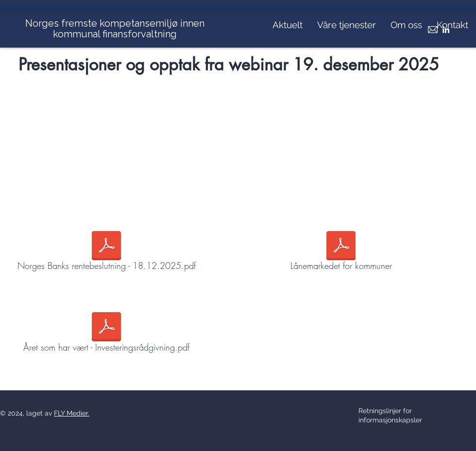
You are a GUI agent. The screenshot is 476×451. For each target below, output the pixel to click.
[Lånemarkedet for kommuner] (341, 253)
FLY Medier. (72, 413)
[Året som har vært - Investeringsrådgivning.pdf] (106, 334)
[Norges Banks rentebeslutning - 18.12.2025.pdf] (106, 253)
